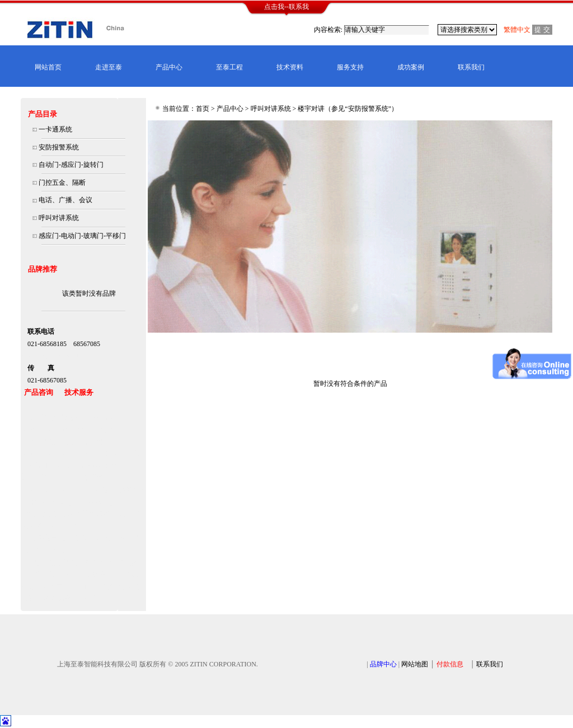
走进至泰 (109, 67)
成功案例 (411, 67)
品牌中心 (383, 664)
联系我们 (471, 67)
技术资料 (290, 67)
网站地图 (415, 664)
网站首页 (48, 67)
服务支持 (350, 67)
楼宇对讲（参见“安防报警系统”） (348, 109)
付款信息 (450, 664)
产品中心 (169, 67)
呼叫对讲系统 (271, 109)
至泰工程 (229, 67)
